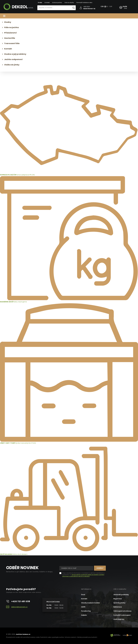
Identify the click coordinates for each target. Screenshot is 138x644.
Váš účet (87, 7)
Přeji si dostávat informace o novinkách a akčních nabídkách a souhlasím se (83, 575)
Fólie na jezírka (11, 27)
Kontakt (47, 3)
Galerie (84, 615)
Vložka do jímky (12, 65)
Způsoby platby (119, 603)
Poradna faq (86, 611)
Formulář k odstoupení (122, 615)
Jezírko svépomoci (13, 59)
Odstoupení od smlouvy (122, 611)
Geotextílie (10, 38)
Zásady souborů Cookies (90, 603)
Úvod (83, 595)
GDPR (83, 607)
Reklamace (118, 607)
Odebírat (100, 568)
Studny (8, 22)
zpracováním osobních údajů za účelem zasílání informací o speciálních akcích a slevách (83, 575)
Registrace (118, 599)
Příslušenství (10, 33)
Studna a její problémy (15, 54)
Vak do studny (69, 3)
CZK (102, 6)
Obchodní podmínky (121, 595)
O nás (40, 3)
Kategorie (69, 16)
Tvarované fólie (12, 43)
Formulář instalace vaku (84, 3)
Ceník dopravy (119, 619)
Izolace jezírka (57, 3)
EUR (111, 6)
